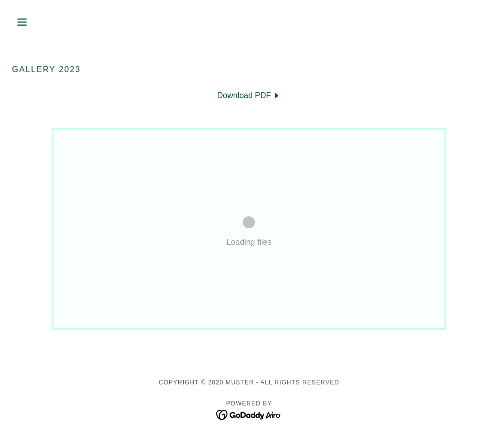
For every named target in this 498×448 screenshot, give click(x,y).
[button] (48, 22)
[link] (249, 96)
